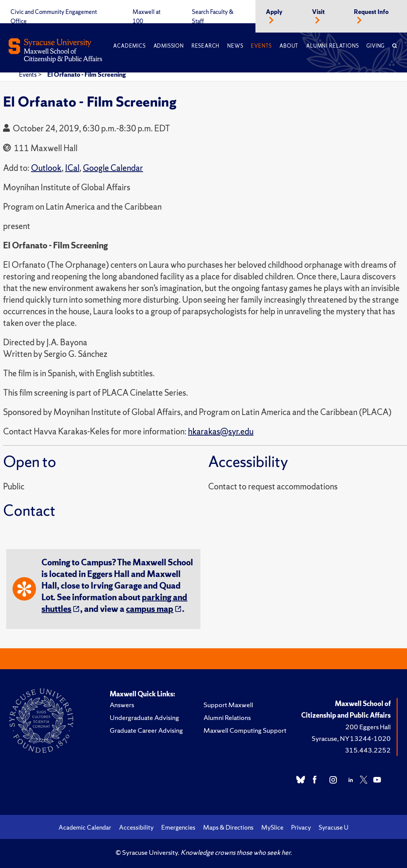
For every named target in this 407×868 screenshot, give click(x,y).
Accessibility (136, 827)
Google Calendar (113, 168)
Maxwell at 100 (147, 17)
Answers (122, 705)
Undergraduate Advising (144, 717)
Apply (274, 12)
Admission (169, 46)
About (289, 46)
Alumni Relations (332, 46)
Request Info (371, 12)
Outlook (46, 168)
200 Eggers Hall (368, 727)
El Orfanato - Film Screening (86, 74)
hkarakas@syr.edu (221, 431)
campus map (150, 609)
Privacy (301, 827)
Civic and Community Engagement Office (54, 17)
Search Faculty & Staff (213, 17)
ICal (72, 168)
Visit (318, 12)
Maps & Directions (228, 827)
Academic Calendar (85, 827)
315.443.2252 (368, 750)
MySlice (272, 827)
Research (205, 46)
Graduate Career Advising (146, 730)
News (235, 46)
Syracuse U (334, 827)
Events (261, 46)
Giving (375, 46)
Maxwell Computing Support (245, 730)
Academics (129, 46)
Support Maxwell (228, 705)
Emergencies (178, 827)
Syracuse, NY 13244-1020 (351, 738)
